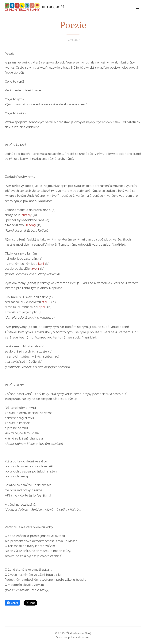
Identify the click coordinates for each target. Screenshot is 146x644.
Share (12, 603)
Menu (137, 7)
